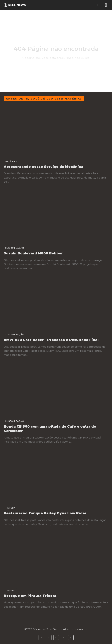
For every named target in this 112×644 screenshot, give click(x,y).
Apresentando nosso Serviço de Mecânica (43, 167)
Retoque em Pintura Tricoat (30, 596)
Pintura (10, 508)
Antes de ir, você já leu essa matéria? (44, 99)
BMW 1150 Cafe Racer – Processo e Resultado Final (51, 340)
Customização (14, 248)
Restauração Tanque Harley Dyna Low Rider (45, 513)
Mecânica (11, 161)
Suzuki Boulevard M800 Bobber (33, 253)
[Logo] (15, 5)
